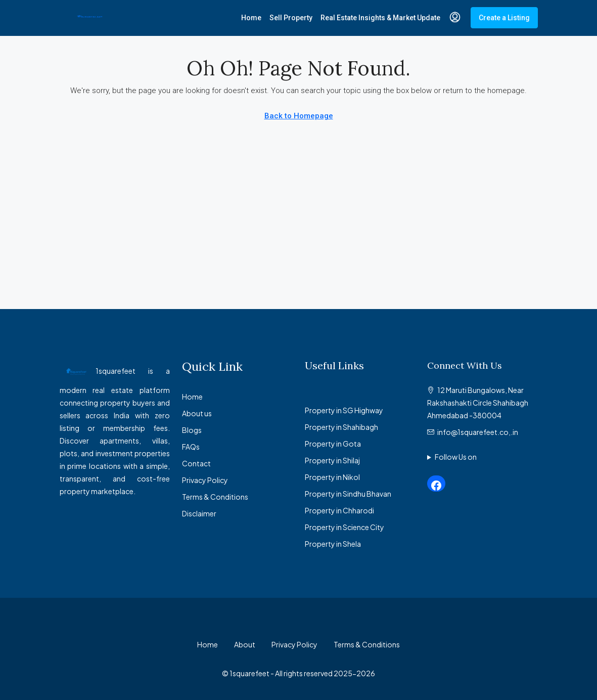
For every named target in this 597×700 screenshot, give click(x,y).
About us (197, 413)
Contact (196, 463)
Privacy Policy (205, 480)
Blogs (192, 430)
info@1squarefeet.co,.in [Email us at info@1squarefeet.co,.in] (478, 432)
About (245, 644)
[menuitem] (455, 18)
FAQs (191, 447)
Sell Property (291, 18)
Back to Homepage (299, 116)
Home (251, 18)
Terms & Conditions (215, 497)
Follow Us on (456, 457)
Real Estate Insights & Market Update (380, 18)
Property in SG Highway (344, 410)
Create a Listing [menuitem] (504, 18)
